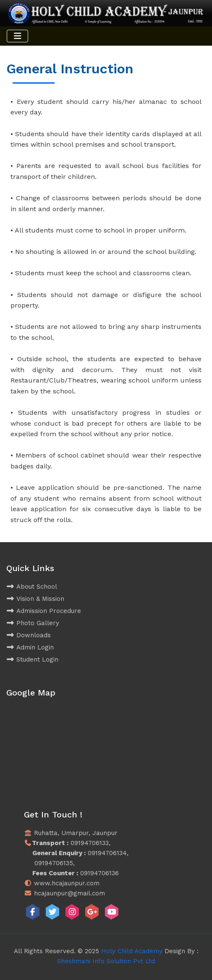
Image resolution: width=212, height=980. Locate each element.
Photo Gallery (33, 623)
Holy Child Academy (132, 951)
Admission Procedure (44, 611)
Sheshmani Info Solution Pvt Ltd (106, 961)
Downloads (29, 635)
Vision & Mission (35, 599)
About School (32, 587)
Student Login (32, 659)
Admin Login (30, 647)
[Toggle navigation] (17, 36)
